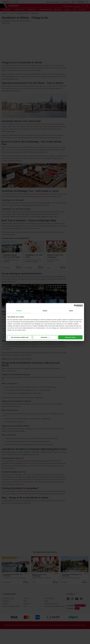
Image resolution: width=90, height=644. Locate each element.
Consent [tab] (19, 311)
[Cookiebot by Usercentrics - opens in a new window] (75, 306)
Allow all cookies (70, 337)
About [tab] (71, 311)
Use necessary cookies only (20, 337)
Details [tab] (45, 311)
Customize (45, 337)
